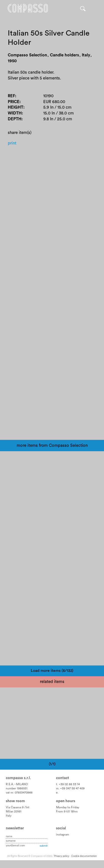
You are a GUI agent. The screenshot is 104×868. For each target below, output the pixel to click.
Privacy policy (62, 856)
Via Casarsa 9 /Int (18, 807)
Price (14, 102)
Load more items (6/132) (52, 671)
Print (12, 143)
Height (16, 107)
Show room (15, 801)
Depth (15, 119)
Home (28, 8)
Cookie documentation (84, 856)
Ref (11, 96)
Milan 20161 (14, 812)
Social (61, 828)
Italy (9, 816)
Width (15, 113)
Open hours (66, 801)
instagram (63, 835)
